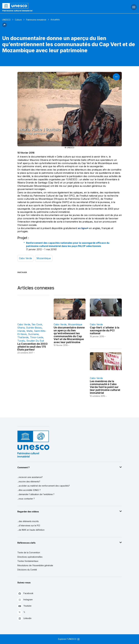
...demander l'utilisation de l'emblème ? (36, 494)
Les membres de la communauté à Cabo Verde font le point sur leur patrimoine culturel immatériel (105, 387)
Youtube (24, 606)
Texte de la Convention (29, 552)
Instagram (25, 600)
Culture (18, 20)
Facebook (25, 593)
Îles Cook (37, 324)
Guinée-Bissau (34, 328)
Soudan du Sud (35, 341)
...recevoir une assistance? (30, 477)
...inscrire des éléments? (29, 482)
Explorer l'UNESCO (69, 639)
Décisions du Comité (27, 570)
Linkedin (24, 618)
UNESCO (6, 20)
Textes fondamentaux (28, 561)
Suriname (33, 334)
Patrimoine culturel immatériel (17, 11)
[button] (4, 26)
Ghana (21, 328)
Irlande (21, 331)
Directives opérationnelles (30, 557)
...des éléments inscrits (28, 521)
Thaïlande (23, 337)
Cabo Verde (25, 258)
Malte (30, 331)
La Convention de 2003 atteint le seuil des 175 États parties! (32, 347)
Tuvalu (21, 341)
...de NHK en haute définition (31, 530)
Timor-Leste (37, 337)
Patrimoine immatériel (36, 20)
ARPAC (94, 199)
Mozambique (44, 258)
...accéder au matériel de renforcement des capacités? (44, 486)
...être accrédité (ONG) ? (29, 490)
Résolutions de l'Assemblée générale (35, 565)
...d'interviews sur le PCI (29, 525)
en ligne (82, 228)
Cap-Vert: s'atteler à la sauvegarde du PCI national (105, 330)
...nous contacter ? (26, 499)
